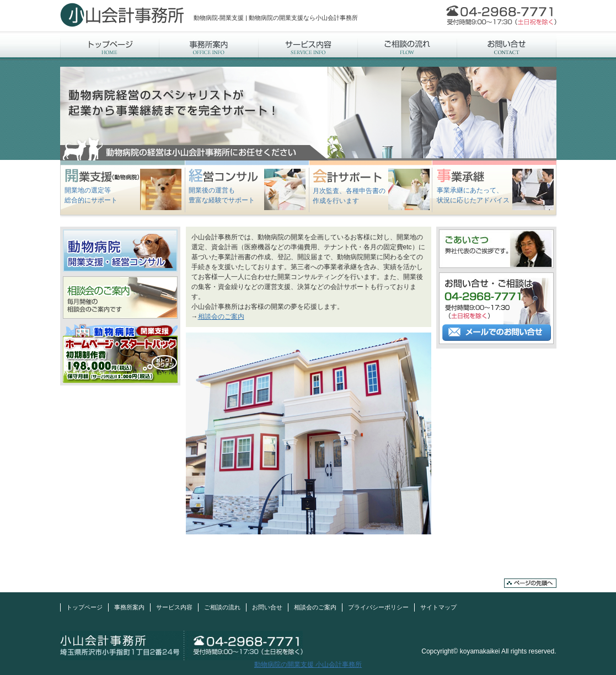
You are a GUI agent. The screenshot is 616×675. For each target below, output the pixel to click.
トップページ (110, 45)
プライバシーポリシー (378, 607)
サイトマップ (438, 607)
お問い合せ (507, 45)
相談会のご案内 (221, 317)
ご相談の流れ (408, 45)
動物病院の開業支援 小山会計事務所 (308, 665)
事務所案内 (209, 45)
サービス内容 (308, 45)
